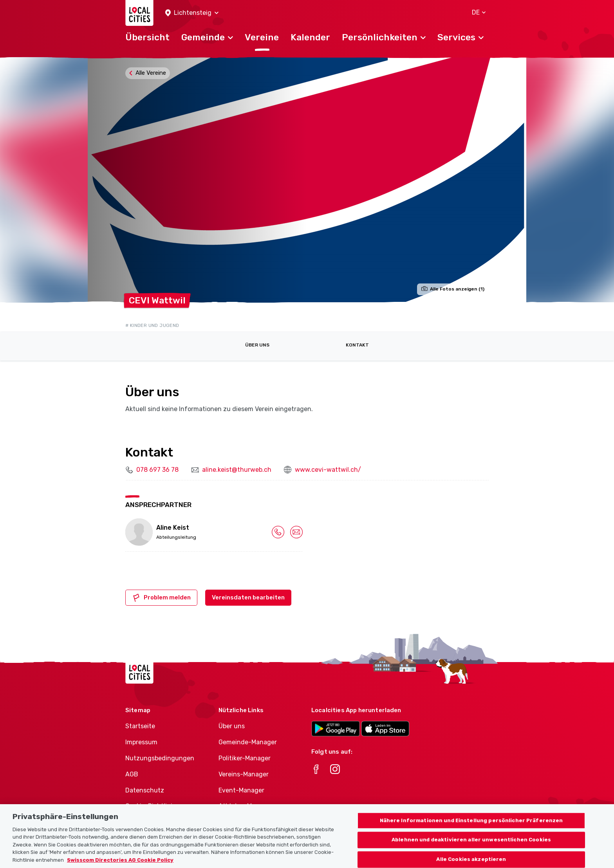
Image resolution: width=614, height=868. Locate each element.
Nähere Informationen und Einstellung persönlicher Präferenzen (471, 831)
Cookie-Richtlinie (151, 806)
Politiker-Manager (245, 758)
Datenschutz (145, 790)
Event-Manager (241, 790)
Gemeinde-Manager (248, 742)
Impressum (141, 742)
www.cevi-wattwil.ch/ (328, 470)
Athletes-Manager (246, 806)
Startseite (140, 726)
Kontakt (357, 345)
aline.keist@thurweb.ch (237, 470)
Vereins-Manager (244, 774)
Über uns (257, 345)
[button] (192, 13)
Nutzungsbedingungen (160, 758)
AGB (132, 774)
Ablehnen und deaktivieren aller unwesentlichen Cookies (471, 850)
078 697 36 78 (157, 470)
